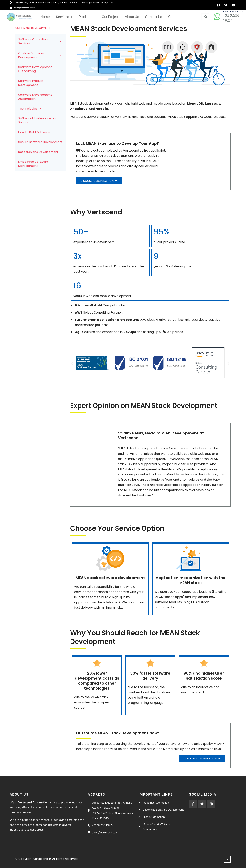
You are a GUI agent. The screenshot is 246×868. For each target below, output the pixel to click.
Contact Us (154, 17)
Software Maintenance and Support (38, 120)
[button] (73, 364)
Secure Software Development (40, 142)
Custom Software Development (41, 55)
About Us (132, 17)
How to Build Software (34, 132)
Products (87, 17)
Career (173, 17)
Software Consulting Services (41, 41)
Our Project (110, 17)
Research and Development (38, 152)
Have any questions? (234, 12)
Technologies (31, 108)
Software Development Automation (35, 97)
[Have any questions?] (217, 17)
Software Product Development (41, 83)
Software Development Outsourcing (41, 69)
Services (64, 17)
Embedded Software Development (33, 164)
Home (45, 17)
